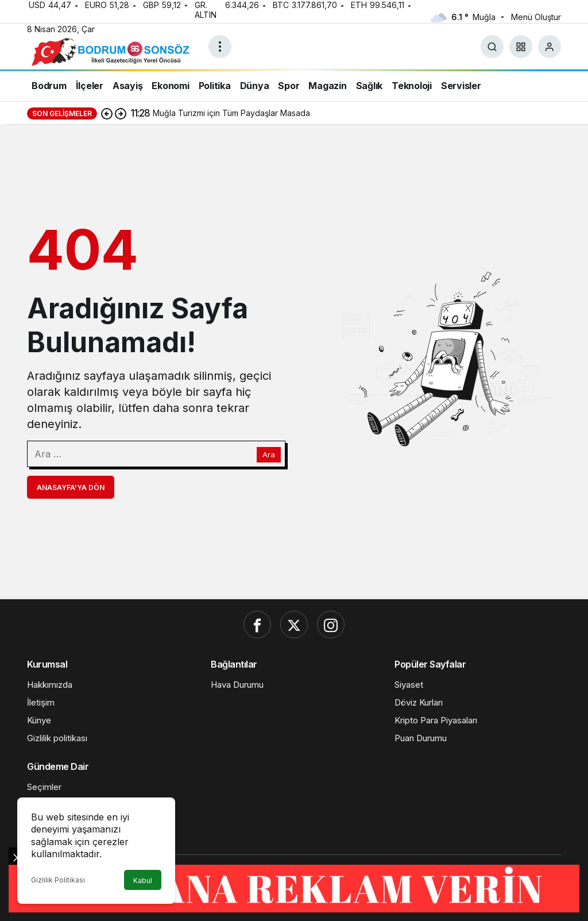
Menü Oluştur (536, 17)
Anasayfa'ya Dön (71, 488)
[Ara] (492, 47)
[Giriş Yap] (550, 47)
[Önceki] (107, 113)
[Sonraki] (121, 113)
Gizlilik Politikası (58, 880)
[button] (521, 47)
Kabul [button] (143, 880)
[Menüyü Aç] (220, 47)
